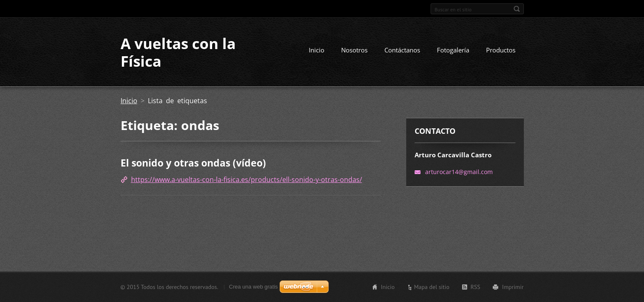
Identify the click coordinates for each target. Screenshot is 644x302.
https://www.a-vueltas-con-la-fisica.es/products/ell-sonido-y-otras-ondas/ (247, 180)
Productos (501, 50)
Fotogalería (453, 50)
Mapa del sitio (431, 287)
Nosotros (354, 50)
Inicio (317, 50)
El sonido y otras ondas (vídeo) (193, 163)
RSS (475, 287)
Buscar (517, 9)
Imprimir (513, 287)
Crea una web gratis (253, 287)
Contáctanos (402, 50)
